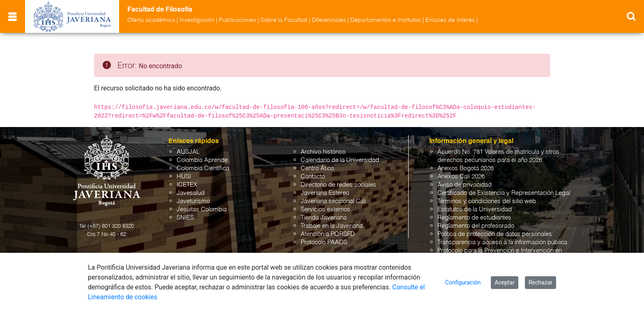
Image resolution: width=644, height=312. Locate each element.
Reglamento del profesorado (476, 226)
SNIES (185, 218)
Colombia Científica (203, 168)
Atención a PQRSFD (328, 234)
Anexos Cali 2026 (461, 177)
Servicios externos (325, 209)
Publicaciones (237, 20)
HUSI (184, 177)
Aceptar (505, 282)
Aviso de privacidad (465, 185)
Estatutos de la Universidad (475, 209)
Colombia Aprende (202, 160)
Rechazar (540, 282)
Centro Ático (317, 168)
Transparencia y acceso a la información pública (502, 242)
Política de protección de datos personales (495, 234)
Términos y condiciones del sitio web (487, 201)
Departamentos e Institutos (386, 20)
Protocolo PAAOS (324, 242)
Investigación (197, 20)
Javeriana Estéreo (325, 193)
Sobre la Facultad (284, 20)
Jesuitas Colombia (202, 209)
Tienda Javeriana (324, 218)
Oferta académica (151, 20)
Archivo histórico (323, 152)
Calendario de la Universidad (340, 160)
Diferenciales (329, 20)
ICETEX (187, 185)
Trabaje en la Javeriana (332, 226)
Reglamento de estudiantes (474, 218)
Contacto (313, 177)
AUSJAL (188, 152)
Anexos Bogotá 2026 (466, 168)
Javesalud (191, 193)
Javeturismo (193, 201)
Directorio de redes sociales (338, 185)
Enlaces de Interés (450, 20)
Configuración (463, 282)
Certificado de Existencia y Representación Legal (504, 193)
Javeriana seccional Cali (333, 201)
